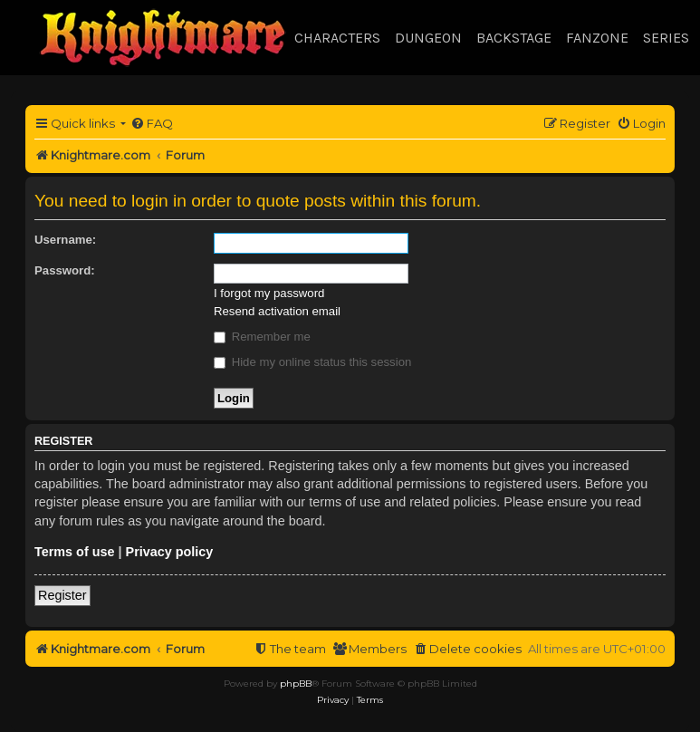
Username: (65, 240)
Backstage (514, 38)
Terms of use (75, 552)
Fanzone (597, 38)
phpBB (296, 684)
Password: (65, 270)
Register (62, 595)
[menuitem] (152, 124)
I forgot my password (269, 293)
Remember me (262, 337)
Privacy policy (170, 552)
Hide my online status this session (312, 362)
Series (666, 38)
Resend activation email (277, 311)
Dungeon (428, 38)
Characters (337, 38)
